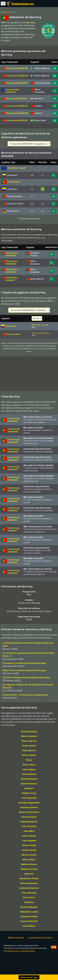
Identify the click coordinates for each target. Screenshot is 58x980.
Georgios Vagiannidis (29, 806)
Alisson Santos (29, 745)
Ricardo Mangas (29, 911)
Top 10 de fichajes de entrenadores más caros (26, 681)
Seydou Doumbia (29, 920)
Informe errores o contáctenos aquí (19, 955)
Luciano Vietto (29, 854)
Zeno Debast (29, 930)
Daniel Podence (29, 787)
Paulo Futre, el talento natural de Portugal (24, 674)
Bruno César (29, 768)
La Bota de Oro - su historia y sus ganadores (25, 699)
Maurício (29, 878)
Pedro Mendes (29, 897)
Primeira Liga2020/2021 (14, 482)
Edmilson (29, 792)
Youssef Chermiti (29, 925)
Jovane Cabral (29, 849)
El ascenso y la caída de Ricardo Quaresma (24, 667)
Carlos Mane (29, 773)
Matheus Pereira (29, 873)
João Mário (29, 835)
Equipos (6, 12)
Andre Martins (29, 754)
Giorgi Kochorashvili (29, 816)
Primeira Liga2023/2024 (14, 462)
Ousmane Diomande (29, 892)
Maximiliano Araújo (29, 882)
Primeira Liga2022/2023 (14, 472)
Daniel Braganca (29, 783)
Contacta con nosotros (41, 941)
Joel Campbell (29, 844)
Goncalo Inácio (29, 821)
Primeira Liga (17, 68)
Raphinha (29, 906)
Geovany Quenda (29, 811)
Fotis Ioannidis (29, 802)
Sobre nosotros (16, 941)
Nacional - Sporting (40, 333)
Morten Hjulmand (29, 887)
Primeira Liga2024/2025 (14, 434)
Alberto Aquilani (29, 740)
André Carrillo (29, 749)
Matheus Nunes (29, 868)
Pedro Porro (29, 901)
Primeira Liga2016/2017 (14, 523)
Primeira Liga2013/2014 (14, 565)
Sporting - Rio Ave (40, 325)
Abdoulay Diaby (29, 735)
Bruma (29, 764)
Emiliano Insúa (29, 797)
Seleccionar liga (29, 977)
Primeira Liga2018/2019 (14, 504)
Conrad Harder (29, 778)
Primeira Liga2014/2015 (14, 554)
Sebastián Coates (29, 916)
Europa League (12, 91)
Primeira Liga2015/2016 (14, 544)
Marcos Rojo (29, 863)
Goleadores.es (23, 4)
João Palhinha (29, 840)
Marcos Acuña (29, 859)
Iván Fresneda (29, 830)
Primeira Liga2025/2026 (14, 424)
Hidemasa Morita (29, 825)
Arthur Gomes (29, 759)
